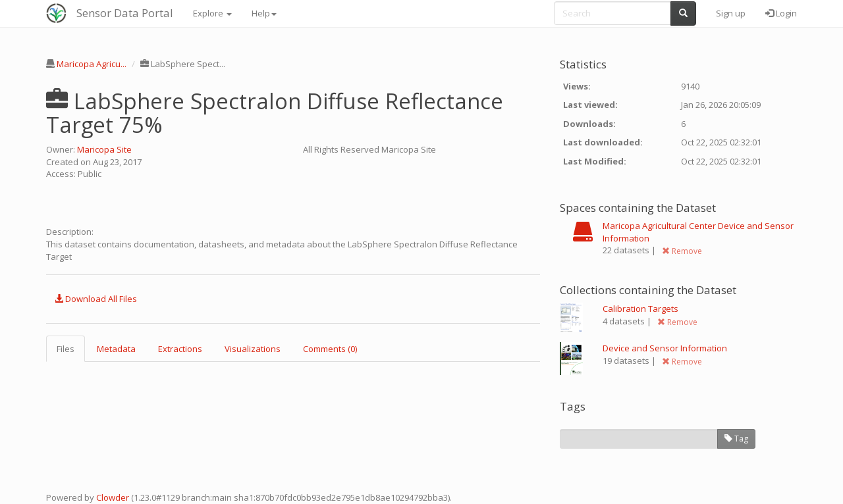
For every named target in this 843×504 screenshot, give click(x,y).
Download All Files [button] (96, 299)
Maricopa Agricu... (92, 64)
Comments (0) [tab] (330, 349)
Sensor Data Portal (125, 13)
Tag (736, 439)
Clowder (113, 497)
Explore (212, 13)
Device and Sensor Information (665, 348)
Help (264, 13)
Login (781, 13)
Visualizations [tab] (253, 349)
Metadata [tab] (116, 349)
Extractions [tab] (180, 349)
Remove (682, 251)
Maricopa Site (104, 149)
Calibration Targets (640, 309)
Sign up (731, 13)
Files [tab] (66, 349)
